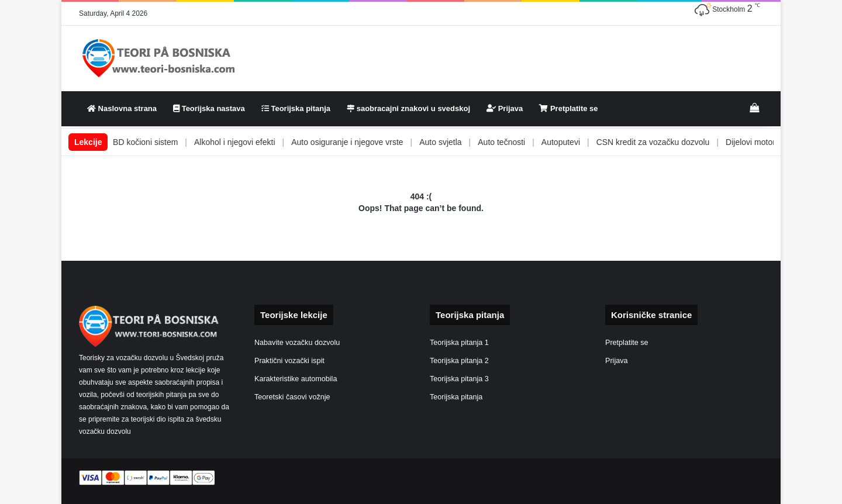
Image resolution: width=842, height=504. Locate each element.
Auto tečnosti (525, 142)
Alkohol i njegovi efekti (258, 142)
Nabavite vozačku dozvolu (297, 343)
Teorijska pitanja (296, 108)
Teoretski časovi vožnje (292, 397)
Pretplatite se (568, 108)
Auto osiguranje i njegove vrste (370, 142)
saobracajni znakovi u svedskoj (408, 108)
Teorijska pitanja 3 (459, 379)
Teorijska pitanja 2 (459, 361)
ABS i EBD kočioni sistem (154, 142)
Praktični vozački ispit (289, 361)
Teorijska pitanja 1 (459, 343)
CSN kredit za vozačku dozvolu (676, 142)
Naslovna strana (122, 108)
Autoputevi (584, 142)
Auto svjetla (464, 142)
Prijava (505, 108)
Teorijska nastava (209, 108)
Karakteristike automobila (296, 379)
